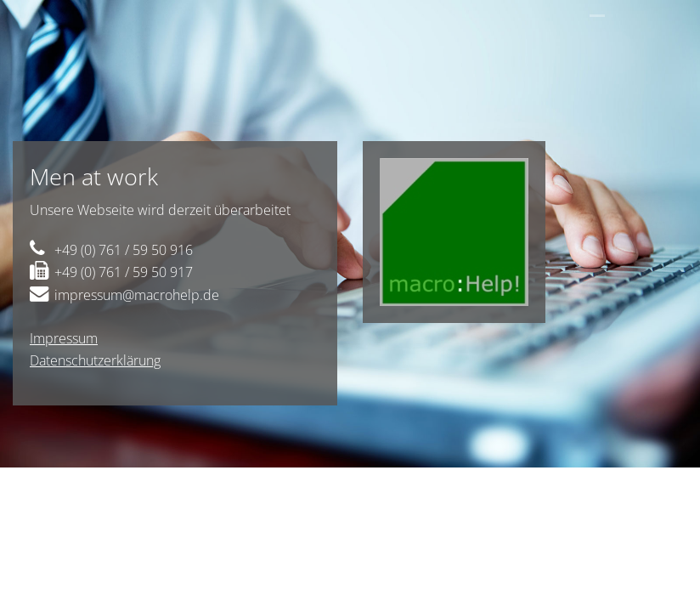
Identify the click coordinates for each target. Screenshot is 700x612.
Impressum (64, 338)
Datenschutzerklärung (95, 360)
